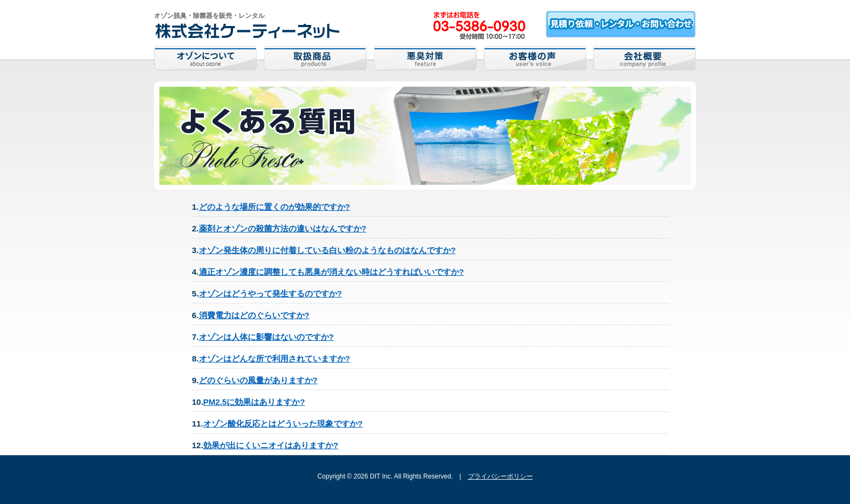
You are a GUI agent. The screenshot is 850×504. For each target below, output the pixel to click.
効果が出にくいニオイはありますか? (271, 445)
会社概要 (645, 58)
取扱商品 (315, 58)
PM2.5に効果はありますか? (254, 402)
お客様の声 (535, 58)
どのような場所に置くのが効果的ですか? (275, 207)
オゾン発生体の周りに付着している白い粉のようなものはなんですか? (327, 250)
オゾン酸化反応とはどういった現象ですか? (283, 424)
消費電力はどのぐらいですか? (254, 315)
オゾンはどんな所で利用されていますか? (275, 358)
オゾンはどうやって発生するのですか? (271, 293)
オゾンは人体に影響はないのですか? (266, 337)
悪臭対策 (426, 58)
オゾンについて (205, 58)
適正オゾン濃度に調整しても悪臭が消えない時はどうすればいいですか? (331, 272)
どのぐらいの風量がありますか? (258, 380)
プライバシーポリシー (500, 476)
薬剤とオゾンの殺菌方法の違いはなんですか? (283, 228)
